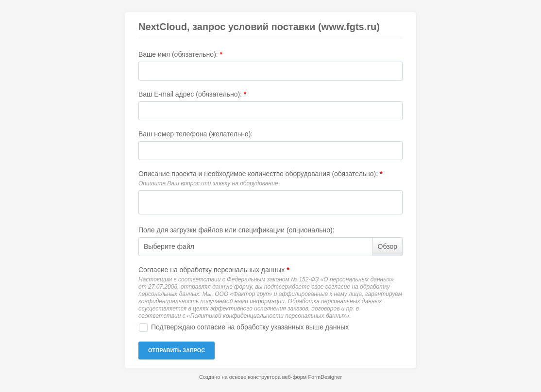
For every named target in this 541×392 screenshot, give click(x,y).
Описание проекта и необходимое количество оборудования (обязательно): (261, 174)
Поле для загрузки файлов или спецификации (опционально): (237, 230)
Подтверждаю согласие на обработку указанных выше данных (250, 327)
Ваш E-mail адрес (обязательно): (192, 94)
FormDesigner (325, 377)
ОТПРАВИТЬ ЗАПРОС (177, 350)
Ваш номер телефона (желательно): (195, 134)
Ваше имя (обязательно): (180, 54)
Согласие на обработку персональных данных (214, 270)
